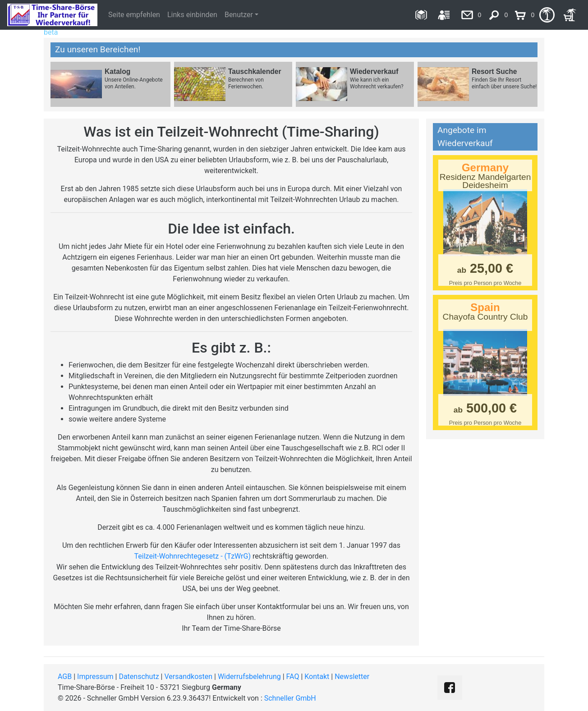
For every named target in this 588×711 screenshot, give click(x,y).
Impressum (95, 677)
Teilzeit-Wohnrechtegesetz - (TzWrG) (193, 556)
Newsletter (352, 677)
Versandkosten (188, 677)
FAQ (293, 677)
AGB (65, 677)
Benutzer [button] (239, 15)
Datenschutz (139, 677)
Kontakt (317, 677)
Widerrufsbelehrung (249, 677)
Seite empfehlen (134, 15)
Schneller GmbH (290, 698)
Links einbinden (192, 15)
